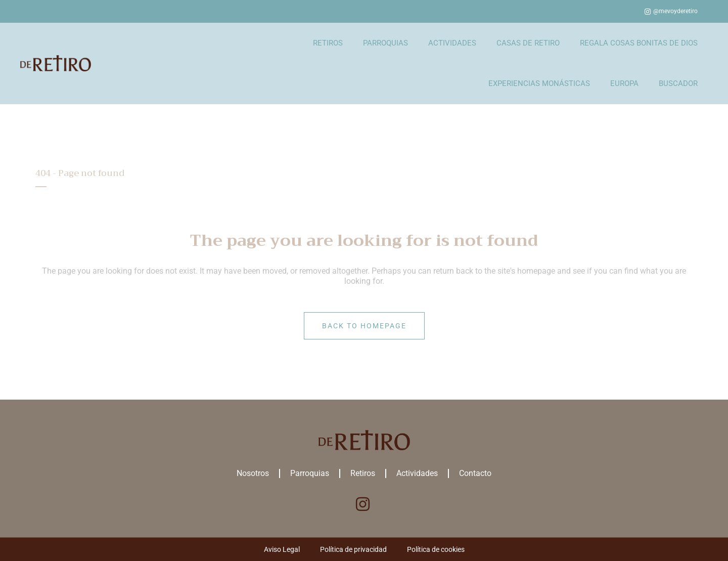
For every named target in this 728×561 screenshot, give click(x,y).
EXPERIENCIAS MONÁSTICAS (539, 83)
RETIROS (328, 43)
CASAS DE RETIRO (528, 43)
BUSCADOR (678, 83)
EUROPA (624, 83)
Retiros (363, 473)
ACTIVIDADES (452, 43)
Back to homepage (364, 326)
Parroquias (310, 473)
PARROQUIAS (385, 43)
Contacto (475, 473)
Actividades (417, 473)
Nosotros (253, 473)
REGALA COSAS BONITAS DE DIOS (639, 43)
